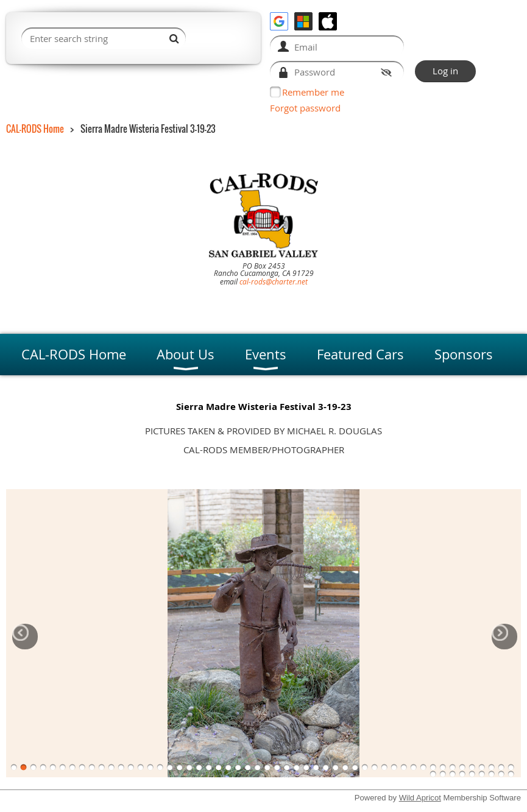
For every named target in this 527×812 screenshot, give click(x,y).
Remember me (313, 92)
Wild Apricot (420, 798)
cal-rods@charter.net (274, 281)
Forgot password (305, 108)
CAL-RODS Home (35, 129)
